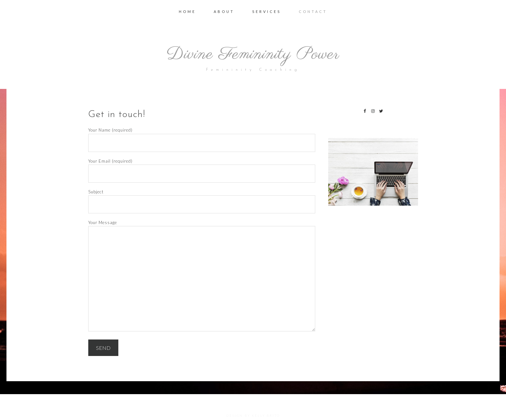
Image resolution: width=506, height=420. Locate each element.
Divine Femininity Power (253, 53)
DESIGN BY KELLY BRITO (253, 416)
